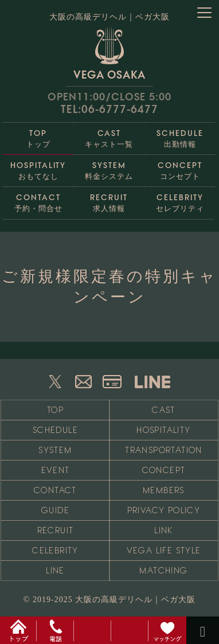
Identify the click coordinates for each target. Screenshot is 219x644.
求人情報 (109, 200)
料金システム (109, 168)
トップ (38, 136)
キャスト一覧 (109, 136)
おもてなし (38, 168)
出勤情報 (180, 136)
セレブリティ (180, 200)
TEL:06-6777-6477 (109, 109)
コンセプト (180, 168)
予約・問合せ (38, 200)
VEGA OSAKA (109, 52)
